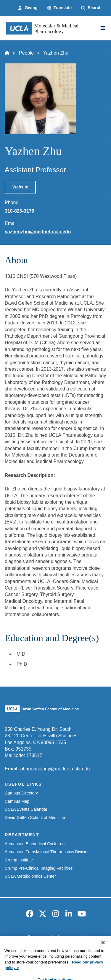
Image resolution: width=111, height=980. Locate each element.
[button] (59, 8)
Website (20, 187)
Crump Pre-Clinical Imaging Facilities (39, 868)
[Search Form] (91, 8)
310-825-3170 (20, 211)
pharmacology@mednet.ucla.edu (55, 769)
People (26, 53)
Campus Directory (21, 793)
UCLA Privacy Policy (54, 947)
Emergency (38, 937)
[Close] (103, 955)
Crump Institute (19, 860)
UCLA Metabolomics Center (30, 876)
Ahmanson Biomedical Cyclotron (35, 844)
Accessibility (68, 937)
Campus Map (17, 801)
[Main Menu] (103, 28)
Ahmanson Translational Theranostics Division (47, 852)
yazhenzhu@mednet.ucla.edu (38, 232)
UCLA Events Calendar (26, 809)
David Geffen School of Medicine (35, 818)
